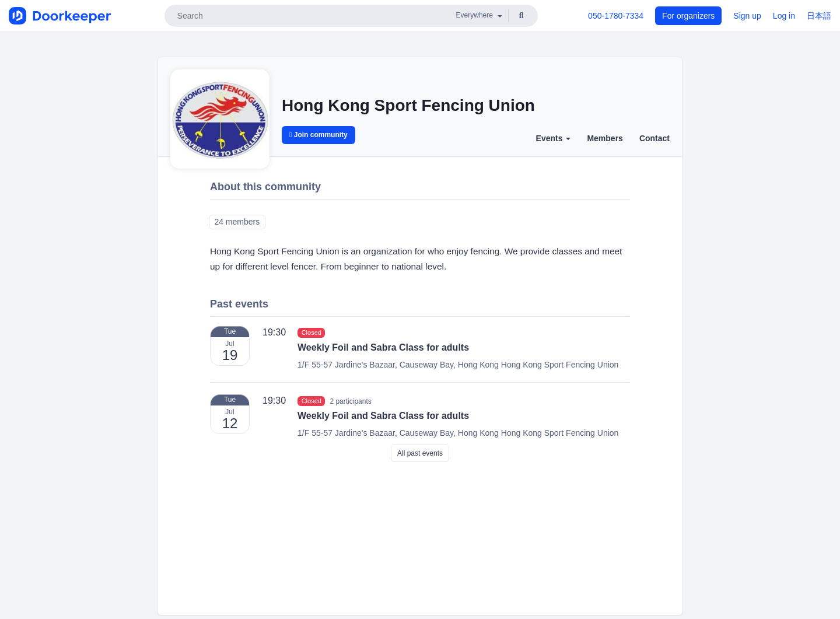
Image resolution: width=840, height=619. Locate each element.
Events (554, 138)
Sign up (747, 16)
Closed (311, 333)
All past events (420, 453)
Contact (654, 138)
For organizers (688, 16)
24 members (237, 222)
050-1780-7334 (616, 16)
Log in (784, 16)
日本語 (819, 16)
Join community (318, 135)
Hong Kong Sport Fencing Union (408, 105)
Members (605, 138)
